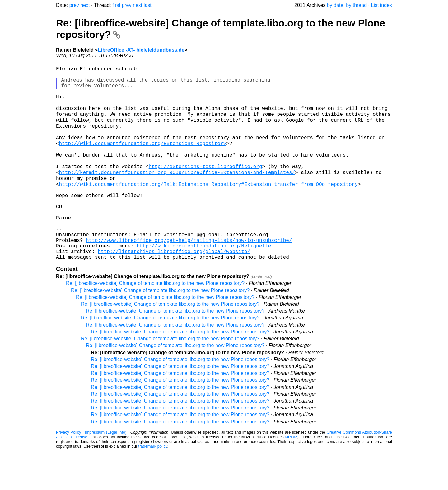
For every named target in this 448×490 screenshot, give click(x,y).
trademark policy (153, 485)
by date (335, 5)
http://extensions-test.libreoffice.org (205, 186)
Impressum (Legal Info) (106, 471)
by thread (356, 5)
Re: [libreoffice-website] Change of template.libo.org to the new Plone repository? (155, 322)
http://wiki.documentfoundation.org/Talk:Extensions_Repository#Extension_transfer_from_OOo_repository (208, 207)
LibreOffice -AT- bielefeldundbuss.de (141, 50)
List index (381, 5)
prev (74, 5)
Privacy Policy (69, 471)
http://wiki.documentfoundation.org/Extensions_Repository (143, 159)
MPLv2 (291, 476)
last (148, 5)
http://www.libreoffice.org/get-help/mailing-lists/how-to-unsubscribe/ (189, 275)
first (116, 5)
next (85, 5)
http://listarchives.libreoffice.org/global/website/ (174, 289)
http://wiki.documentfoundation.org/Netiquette (204, 282)
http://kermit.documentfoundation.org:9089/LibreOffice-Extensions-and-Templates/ (177, 193)
